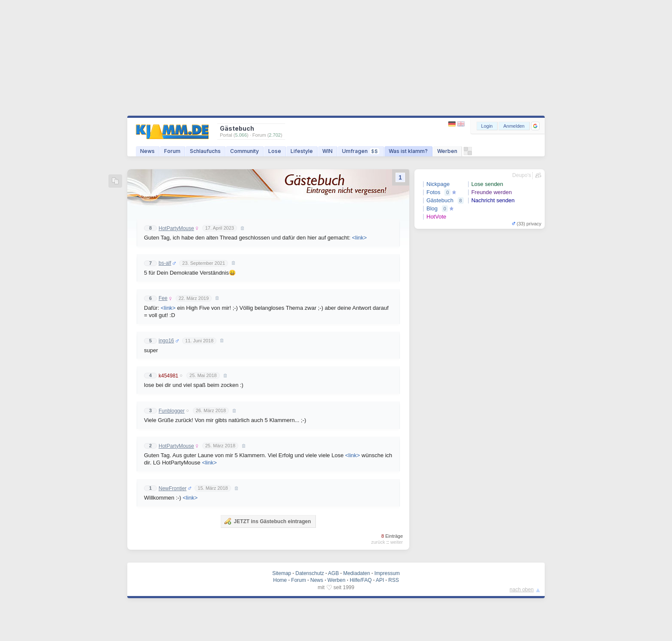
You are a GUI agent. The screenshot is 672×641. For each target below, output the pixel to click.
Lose (275, 151)
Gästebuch (440, 200)
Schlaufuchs (205, 151)
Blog (432, 208)
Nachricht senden (493, 200)
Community (244, 151)
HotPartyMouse (176, 228)
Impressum (387, 573)
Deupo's (522, 175)
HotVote (436, 217)
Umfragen (361, 151)
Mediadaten (357, 573)
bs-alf (165, 263)
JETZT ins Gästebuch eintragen (267, 521)
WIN (327, 151)
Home (280, 580)
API (380, 580)
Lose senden (487, 184)
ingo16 (166, 341)
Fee (163, 298)
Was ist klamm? (408, 151)
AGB (333, 573)
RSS (394, 580)
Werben (447, 151)
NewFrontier (172, 488)
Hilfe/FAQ (361, 580)
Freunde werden (492, 192)
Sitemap (282, 573)
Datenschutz (310, 573)
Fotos (433, 192)
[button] (535, 126)
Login (487, 126)
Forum (172, 151)
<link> (359, 238)
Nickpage (438, 184)
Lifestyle (302, 151)
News (147, 151)
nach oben (522, 590)
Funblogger (172, 411)
